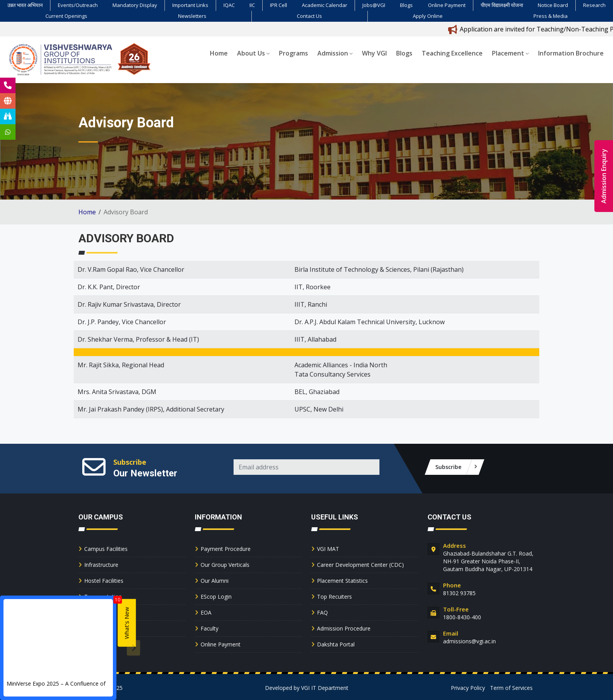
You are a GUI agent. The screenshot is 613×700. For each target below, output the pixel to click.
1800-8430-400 (462, 617)
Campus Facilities (106, 549)
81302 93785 (459, 593)
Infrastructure (101, 565)
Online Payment (447, 5)
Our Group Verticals (225, 565)
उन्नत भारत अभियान (25, 5)
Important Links (190, 5)
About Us (253, 53)
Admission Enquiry (604, 176)
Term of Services (511, 688)
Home (219, 53)
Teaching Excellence (452, 53)
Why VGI (374, 53)
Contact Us (309, 16)
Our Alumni (215, 581)
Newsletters (192, 16)
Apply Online (428, 16)
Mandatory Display (135, 5)
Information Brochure (571, 53)
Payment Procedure (226, 549)
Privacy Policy (468, 688)
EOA (206, 612)
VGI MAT (328, 549)
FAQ (322, 612)
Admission (335, 53)
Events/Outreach (78, 5)
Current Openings (66, 16)
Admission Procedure (344, 628)
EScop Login (216, 597)
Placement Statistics (342, 581)
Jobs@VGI (374, 5)
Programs (294, 53)
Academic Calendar (325, 5)
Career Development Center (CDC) (360, 565)
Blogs (406, 5)
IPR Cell (279, 5)
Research (594, 5)
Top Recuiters (334, 597)
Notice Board (553, 5)
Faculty (210, 628)
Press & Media (551, 16)
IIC (252, 5)
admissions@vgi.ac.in (469, 641)
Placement (510, 53)
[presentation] (133, 648)
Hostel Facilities (104, 581)
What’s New (126, 623)
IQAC (229, 5)
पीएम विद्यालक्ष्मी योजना (502, 5)
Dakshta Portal (336, 644)
